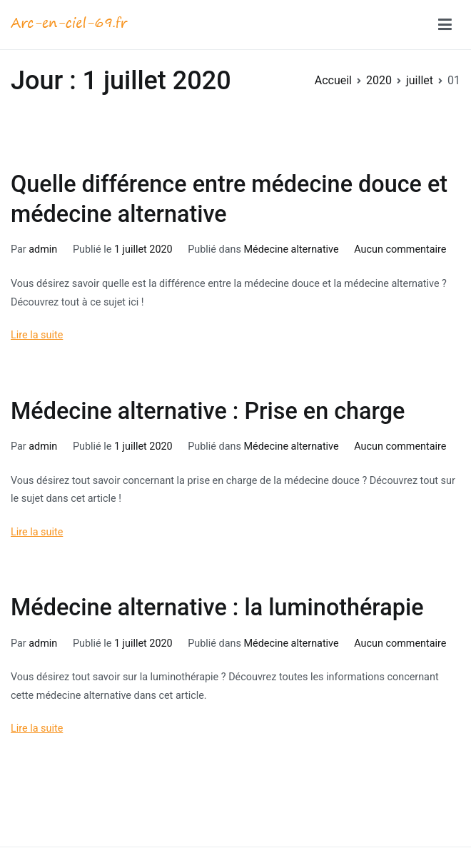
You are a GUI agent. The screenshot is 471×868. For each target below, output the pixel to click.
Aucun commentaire (400, 249)
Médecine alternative (291, 249)
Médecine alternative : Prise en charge (208, 411)
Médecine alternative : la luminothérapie (217, 607)
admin (43, 249)
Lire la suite (37, 335)
